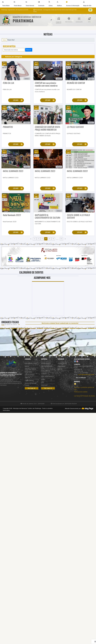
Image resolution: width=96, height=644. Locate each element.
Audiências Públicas (30, 369)
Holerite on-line (62, 363)
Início (4, 40)
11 (61, 239)
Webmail (60, 369)
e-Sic (43, 382)
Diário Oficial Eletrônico (48, 377)
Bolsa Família (28, 372)
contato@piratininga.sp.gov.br (86, 375)
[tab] (51, 20)
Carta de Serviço (29, 375)
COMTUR (27, 378)
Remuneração (61, 366)
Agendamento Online (31, 363)
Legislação (44, 385)
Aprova (27, 366)
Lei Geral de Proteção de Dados (85, 396)
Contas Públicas (29, 381)
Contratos (44, 374)
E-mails (43, 379)
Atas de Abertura (46, 363)
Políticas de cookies (81, 392)
